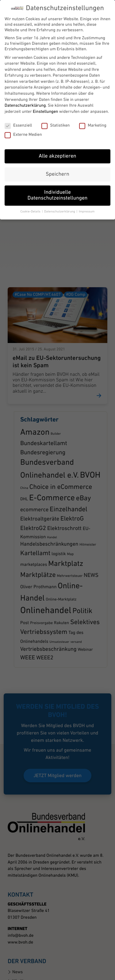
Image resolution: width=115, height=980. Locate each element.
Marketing (93, 111)
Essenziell (18, 111)
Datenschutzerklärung (25, 91)
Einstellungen (45, 97)
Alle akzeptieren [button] (57, 142)
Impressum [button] (87, 197)
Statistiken (56, 111)
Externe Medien (23, 120)
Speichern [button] (57, 160)
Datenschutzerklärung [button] (60, 197)
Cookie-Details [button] (31, 197)
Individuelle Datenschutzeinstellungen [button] (58, 181)
